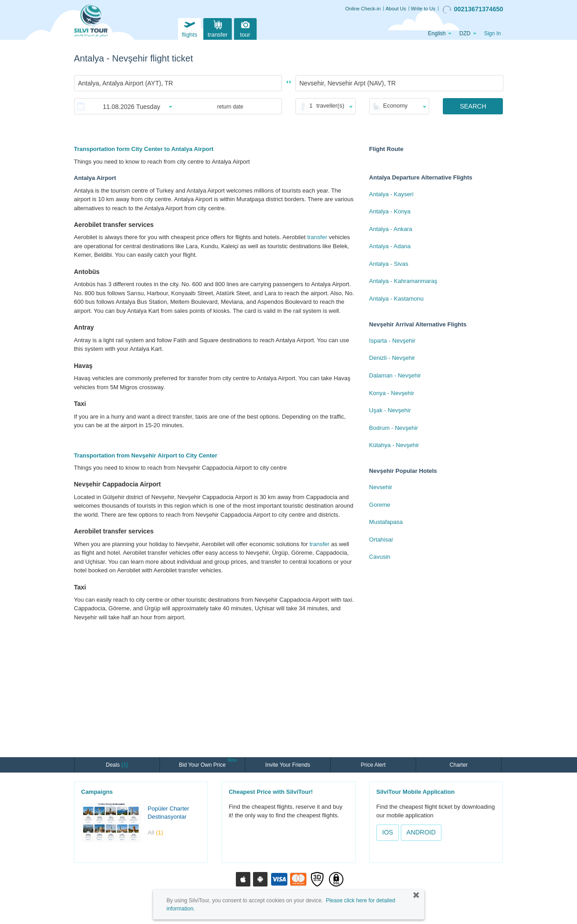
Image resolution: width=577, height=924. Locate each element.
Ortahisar (381, 540)
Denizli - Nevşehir (392, 358)
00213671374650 (473, 9)
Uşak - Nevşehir (390, 410)
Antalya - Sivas (389, 264)
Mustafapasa (386, 522)
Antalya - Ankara (391, 229)
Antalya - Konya (390, 211)
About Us (396, 9)
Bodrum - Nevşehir (394, 428)
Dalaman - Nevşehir (395, 375)
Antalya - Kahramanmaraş (403, 281)
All (155, 832)
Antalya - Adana (390, 246)
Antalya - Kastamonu (396, 299)
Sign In (492, 33)
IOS (388, 832)
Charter (459, 765)
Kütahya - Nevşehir (394, 445)
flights (189, 28)
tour (245, 28)
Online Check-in (363, 9)
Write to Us (423, 9)
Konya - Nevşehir (392, 393)
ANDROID (421, 832)
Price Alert (373, 765)
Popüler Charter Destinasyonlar (169, 813)
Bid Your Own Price (203, 764)
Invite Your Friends (288, 765)
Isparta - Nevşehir (392, 341)
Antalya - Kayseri (391, 194)
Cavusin (380, 557)
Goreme (380, 505)
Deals (117, 765)
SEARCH (473, 106)
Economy (395, 106)
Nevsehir (381, 487)
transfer (217, 28)
